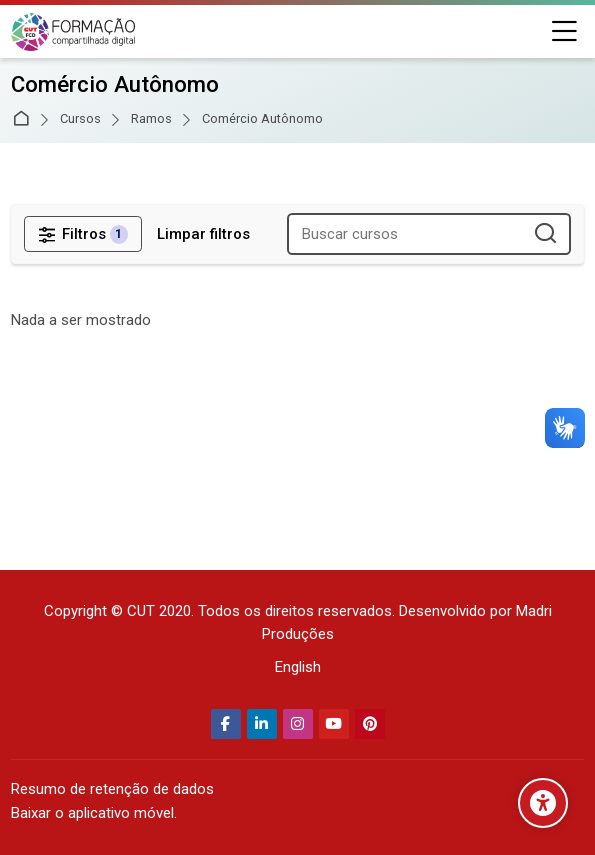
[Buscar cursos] (546, 234)
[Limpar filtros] (203, 234)
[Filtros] (83, 234)
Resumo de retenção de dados (112, 789)
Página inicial (24, 119)
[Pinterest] (370, 724)
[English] (298, 667)
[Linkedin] (262, 724)
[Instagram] (298, 724)
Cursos (80, 119)
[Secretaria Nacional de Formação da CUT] (73, 32)
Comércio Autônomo (262, 119)
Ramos (151, 119)
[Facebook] (226, 724)
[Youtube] (334, 724)
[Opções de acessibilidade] (543, 803)
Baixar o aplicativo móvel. (94, 813)
